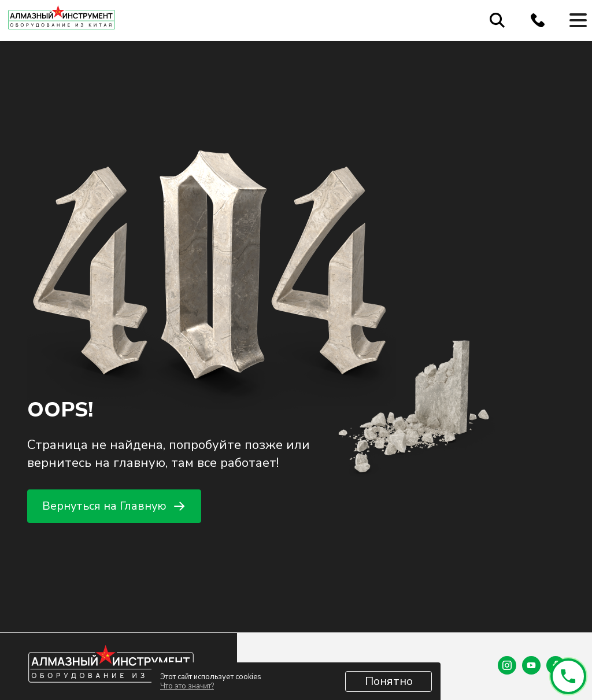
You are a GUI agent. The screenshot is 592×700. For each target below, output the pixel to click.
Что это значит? (187, 686)
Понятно (389, 681)
